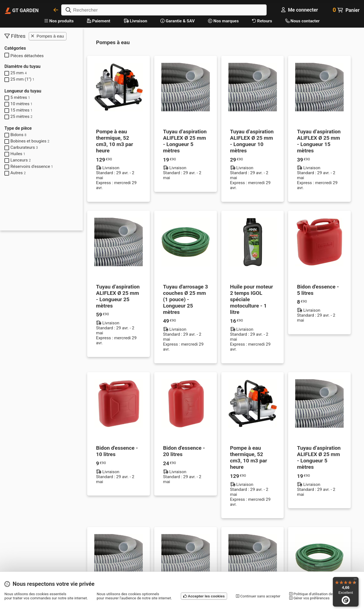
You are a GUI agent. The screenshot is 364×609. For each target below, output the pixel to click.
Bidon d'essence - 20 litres (184, 451)
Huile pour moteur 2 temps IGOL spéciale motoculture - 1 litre (252, 299)
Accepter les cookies (204, 596)
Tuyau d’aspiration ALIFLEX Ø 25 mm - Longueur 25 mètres (118, 296)
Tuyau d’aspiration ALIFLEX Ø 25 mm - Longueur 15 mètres (319, 141)
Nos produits (59, 21)
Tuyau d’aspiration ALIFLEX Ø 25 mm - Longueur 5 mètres (185, 141)
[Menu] (355, 580)
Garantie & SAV (177, 21)
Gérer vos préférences (309, 598)
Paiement (99, 21)
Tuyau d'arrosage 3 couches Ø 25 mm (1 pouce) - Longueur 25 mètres (186, 299)
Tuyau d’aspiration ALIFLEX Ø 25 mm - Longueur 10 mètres (252, 141)
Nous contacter (302, 21)
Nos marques (224, 21)
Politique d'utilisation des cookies (319, 594)
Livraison (135, 21)
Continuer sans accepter (258, 596)
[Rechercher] (164, 10)
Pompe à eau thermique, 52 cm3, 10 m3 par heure (115, 141)
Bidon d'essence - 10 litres (117, 451)
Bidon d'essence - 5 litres (318, 290)
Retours (262, 21)
